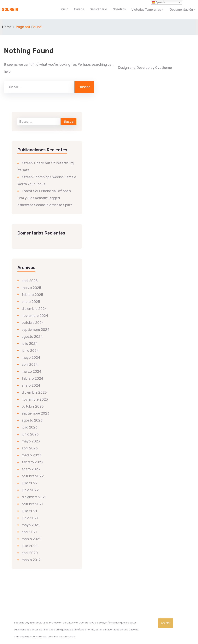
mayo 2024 (31, 358)
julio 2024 (30, 344)
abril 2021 (29, 532)
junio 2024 (30, 351)
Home (7, 27)
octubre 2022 (33, 476)
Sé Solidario (98, 9)
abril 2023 (30, 448)
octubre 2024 (33, 323)
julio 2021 (29, 511)
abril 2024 (30, 365)
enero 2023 (31, 469)
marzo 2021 (31, 539)
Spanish (158, 2)
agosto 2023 (32, 420)
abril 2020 (30, 553)
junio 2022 (30, 490)
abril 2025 (30, 281)
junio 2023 (30, 434)
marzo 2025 (31, 288)
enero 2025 (31, 302)
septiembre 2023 (35, 413)
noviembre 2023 (35, 399)
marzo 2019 (31, 560)
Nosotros (119, 9)
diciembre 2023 (34, 392)
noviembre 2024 (35, 316)
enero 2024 (31, 385)
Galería (79, 9)
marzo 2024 (32, 372)
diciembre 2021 (34, 497)
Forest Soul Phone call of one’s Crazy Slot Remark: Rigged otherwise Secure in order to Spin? (45, 198)
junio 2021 (30, 518)
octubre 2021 (32, 504)
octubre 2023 (33, 406)
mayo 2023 (31, 441)
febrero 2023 (32, 462)
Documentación (181, 10)
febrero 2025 (32, 295)
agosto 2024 (32, 337)
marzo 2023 (31, 455)
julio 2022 (30, 483)
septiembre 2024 (36, 330)
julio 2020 (30, 546)
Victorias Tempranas (146, 10)
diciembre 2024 (34, 309)
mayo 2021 (31, 525)
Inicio (64, 9)
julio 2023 (30, 427)
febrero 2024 (32, 378)
